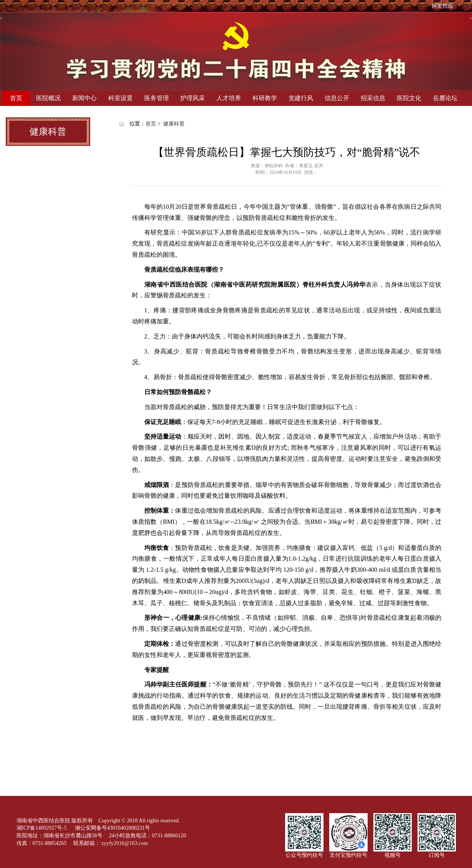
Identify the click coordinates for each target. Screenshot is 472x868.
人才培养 (229, 98)
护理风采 (193, 98)
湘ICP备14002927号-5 (42, 828)
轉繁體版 (442, 6)
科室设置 (120, 98)
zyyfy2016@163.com (125, 843)
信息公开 (337, 98)
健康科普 (174, 124)
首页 (16, 98)
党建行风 (301, 98)
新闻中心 (84, 98)
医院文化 (409, 98)
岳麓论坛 (445, 98)
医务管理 (157, 98)
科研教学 (265, 98)
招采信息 (373, 98)
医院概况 (48, 98)
